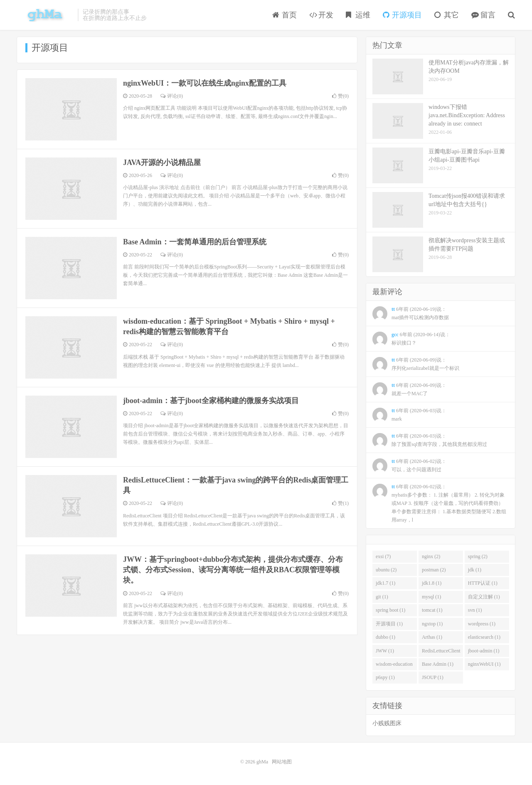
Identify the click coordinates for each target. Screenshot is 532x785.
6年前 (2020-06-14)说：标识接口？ (411, 339)
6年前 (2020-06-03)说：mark (409, 415)
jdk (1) (475, 570)
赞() (340, 96)
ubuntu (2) (386, 570)
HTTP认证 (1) (483, 583)
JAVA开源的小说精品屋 (162, 162)
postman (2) (434, 570)
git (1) (382, 597)
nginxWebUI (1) (484, 664)
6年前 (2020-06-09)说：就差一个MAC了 (409, 390)
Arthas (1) (432, 637)
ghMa (45, 15)
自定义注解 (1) (484, 597)
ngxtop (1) (432, 624)
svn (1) (475, 610)
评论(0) (172, 96)
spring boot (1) (390, 610)
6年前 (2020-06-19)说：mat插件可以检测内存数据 (411, 314)
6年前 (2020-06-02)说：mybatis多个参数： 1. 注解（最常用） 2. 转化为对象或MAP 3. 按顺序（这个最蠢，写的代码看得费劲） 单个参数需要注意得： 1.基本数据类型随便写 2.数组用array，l (439, 503)
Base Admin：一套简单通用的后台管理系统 (195, 242)
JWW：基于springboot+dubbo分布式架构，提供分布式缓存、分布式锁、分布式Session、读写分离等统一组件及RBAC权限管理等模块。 (233, 570)
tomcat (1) (432, 610)
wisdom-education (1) (394, 666)
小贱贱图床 (387, 723)
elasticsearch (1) (484, 637)
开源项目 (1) (389, 624)
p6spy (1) (385, 677)
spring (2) (478, 556)
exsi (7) (383, 556)
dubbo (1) (385, 637)
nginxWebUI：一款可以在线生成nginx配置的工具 (205, 83)
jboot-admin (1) (484, 651)
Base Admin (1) (438, 664)
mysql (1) (431, 597)
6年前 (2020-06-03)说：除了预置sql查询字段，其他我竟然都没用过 (430, 440)
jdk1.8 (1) (432, 583)
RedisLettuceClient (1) (441, 652)
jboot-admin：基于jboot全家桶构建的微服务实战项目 (211, 401)
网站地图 (282, 762)
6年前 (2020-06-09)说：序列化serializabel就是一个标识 (416, 364)
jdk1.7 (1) (385, 583)
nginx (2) (431, 556)
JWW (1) (385, 651)
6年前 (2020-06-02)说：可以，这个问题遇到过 (409, 466)
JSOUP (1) (433, 677)
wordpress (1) (482, 624)
